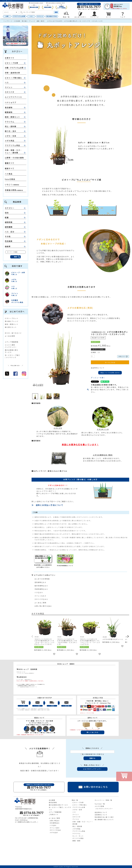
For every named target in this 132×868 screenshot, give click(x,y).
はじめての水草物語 (42, 579)
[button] (33, 636)
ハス (31, 16)
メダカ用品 (10, 141)
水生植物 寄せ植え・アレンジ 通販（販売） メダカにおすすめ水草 (38, 21)
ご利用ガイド (54, 815)
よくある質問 (10, 336)
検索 (56, 12)
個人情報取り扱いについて (104, 820)
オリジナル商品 (78, 838)
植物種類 (16, 227)
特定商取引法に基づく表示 (104, 817)
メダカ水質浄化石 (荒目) (103, 455)
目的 (16, 213)
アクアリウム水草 (19, 16)
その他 (16, 237)
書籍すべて (10, 163)
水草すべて (10, 58)
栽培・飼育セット (12, 117)
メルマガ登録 (99, 806)
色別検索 (16, 241)
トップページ (8, 21)
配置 (16, 218)
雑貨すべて (10, 169)
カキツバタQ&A (55, 830)
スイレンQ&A (55, 828)
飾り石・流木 (11, 131)
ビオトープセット (12, 318)
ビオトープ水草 (12, 63)
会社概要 (52, 800)
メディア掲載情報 (12, 342)
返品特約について (98, 368)
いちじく (9, 185)
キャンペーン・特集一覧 (103, 800)
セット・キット (78, 836)
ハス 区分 (16, 232)
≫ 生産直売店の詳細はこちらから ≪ (27, 687)
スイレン (40, 16)
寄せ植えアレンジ (12, 321)
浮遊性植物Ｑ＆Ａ (41, 589)
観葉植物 (9, 112)
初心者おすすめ (52, 16)
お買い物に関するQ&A (43, 606)
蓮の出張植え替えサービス (58, 805)
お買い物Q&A (55, 821)
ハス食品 (9, 174)
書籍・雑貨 (76, 841)
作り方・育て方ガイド (13, 333)
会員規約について (101, 815)
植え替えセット (11, 327)
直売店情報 (53, 803)
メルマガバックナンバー (104, 809)
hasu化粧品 (10, 179)
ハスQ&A (53, 825)
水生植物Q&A (55, 823)
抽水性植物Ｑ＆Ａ (41, 586)
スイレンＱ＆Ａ (40, 596)
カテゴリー (16, 208)
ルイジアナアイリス (13, 97)
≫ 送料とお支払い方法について (47, 505)
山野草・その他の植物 (14, 158)
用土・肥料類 (11, 127)
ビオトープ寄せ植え (13, 78)
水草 (7, 16)
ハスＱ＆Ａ (39, 592)
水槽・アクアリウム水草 (14, 68)
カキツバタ (10, 92)
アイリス (76, 819)
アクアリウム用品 (12, 145)
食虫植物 (9, 108)
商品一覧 (75, 800)
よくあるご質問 (40, 603)
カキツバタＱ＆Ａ (41, 599)
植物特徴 (16, 222)
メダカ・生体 (11, 136)
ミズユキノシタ (103, 428)
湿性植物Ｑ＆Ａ (40, 582)
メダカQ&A (54, 833)
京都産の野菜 (11, 190)
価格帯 (16, 247)
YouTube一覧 (100, 804)
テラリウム (10, 122)
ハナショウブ (11, 103)
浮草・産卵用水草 (12, 73)
